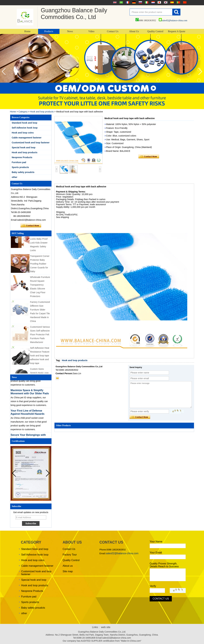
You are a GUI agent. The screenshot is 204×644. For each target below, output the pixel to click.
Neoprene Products (22, 157)
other (15, 177)
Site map (68, 571)
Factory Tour (70, 555)
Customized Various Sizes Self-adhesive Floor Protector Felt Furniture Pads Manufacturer (40, 336)
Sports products (20, 167)
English (114, 2)
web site (106, 627)
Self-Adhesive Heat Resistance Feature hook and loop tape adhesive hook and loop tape (40, 357)
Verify (153, 586)
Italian (146, 2)
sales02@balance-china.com (173, 20)
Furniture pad (19, 162)
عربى (121, 2)
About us (68, 566)
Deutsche (134, 2)
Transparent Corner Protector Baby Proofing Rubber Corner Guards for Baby (40, 265)
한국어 (165, 2)
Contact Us (113, 31)
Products (49, 31)
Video (91, 31)
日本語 (159, 2)
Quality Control (155, 31)
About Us (134, 31)
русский (140, 2)
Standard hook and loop (25, 123)
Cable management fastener (27, 138)
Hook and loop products (42, 112)
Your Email (156, 553)
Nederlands (153, 2)
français (127, 2)
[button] (200, 72)
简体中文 (184, 2)
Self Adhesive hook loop (25, 128)
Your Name (156, 542)
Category (23, 112)
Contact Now (31, 226)
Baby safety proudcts (23, 172)
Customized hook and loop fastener (31, 143)
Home (27, 31)
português (178, 2)
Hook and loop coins (23, 133)
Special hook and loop (24, 147)
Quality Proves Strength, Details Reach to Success (164, 565)
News (70, 31)
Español (172, 2)
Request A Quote (177, 31)
